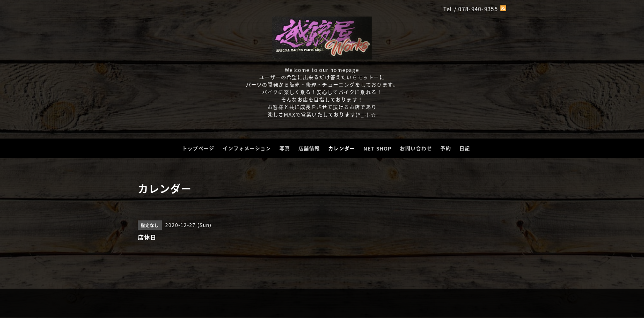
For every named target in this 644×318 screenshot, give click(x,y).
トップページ (198, 148)
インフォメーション (247, 148)
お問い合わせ (416, 148)
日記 (465, 148)
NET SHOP (377, 148)
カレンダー (342, 148)
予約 (446, 148)
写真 (285, 148)
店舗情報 (309, 148)
